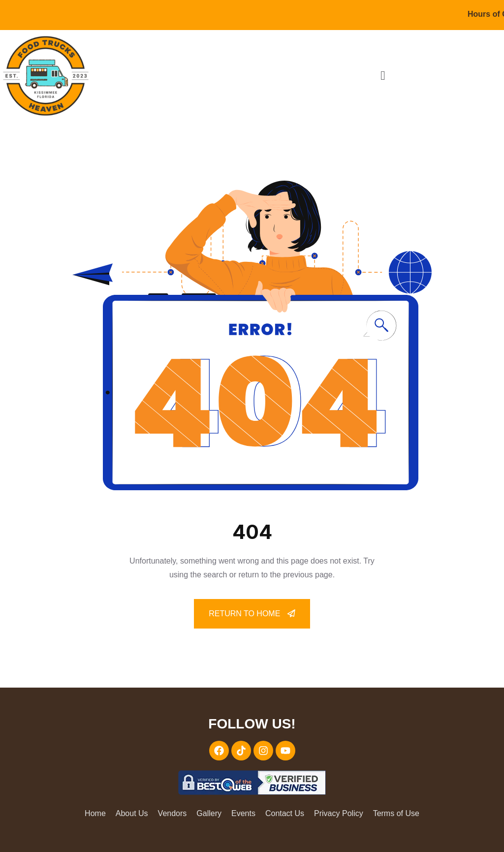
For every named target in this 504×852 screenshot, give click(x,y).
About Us (132, 813)
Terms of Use (396, 813)
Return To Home (252, 613)
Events (243, 813)
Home (95, 813)
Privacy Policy (339, 813)
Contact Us (285, 813)
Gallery (209, 813)
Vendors (173, 813)
